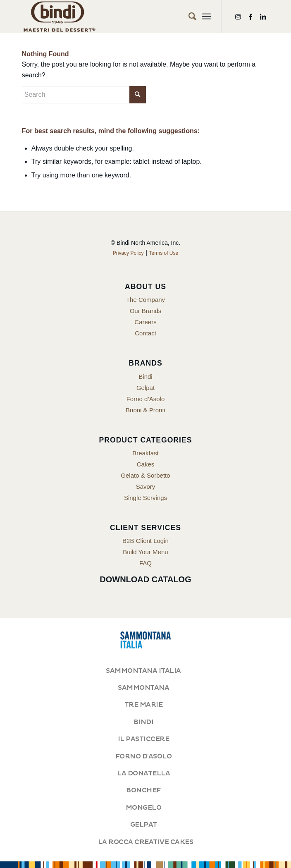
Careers (145, 322)
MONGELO (144, 808)
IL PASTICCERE (144, 739)
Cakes (146, 464)
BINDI (144, 722)
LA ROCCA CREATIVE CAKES (146, 842)
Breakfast (145, 453)
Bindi (145, 377)
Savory (146, 487)
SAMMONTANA (143, 688)
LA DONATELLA (143, 773)
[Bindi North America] (121, 17)
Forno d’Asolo (146, 399)
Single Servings (145, 498)
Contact (145, 333)
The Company (145, 300)
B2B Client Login (145, 541)
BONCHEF (143, 790)
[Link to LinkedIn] (263, 17)
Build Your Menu (145, 552)
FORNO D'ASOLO (143, 756)
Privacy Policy (128, 253)
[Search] (188, 17)
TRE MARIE (144, 705)
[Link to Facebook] (250, 17)
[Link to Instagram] (238, 17)
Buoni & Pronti (145, 410)
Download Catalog (145, 579)
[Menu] (206, 17)
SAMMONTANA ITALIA (143, 671)
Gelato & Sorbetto (145, 475)
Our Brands (146, 311)
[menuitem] (188, 17)
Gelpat (145, 388)
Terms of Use (164, 253)
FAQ (145, 563)
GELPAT (144, 825)
